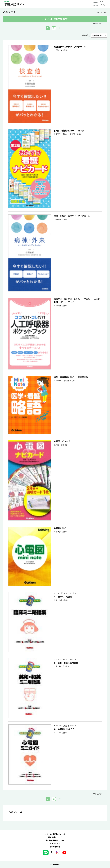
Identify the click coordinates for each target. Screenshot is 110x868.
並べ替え (86, 35)
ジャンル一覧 (101, 12)
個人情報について (55, 837)
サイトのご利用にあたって (55, 834)
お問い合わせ (55, 847)
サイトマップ (55, 844)
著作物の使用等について (55, 840)
